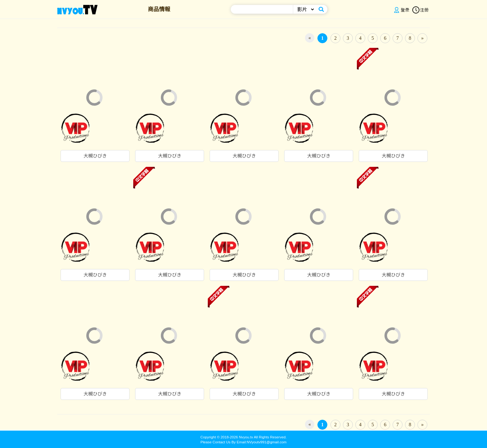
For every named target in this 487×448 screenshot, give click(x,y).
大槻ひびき (95, 156)
